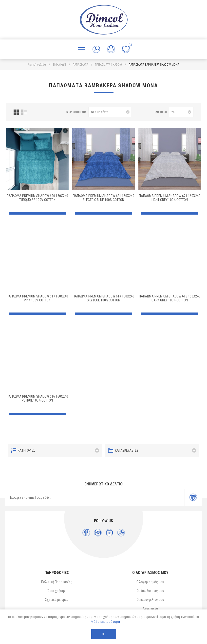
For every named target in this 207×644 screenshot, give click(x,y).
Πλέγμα (16, 112)
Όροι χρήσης (57, 591)
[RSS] (121, 533)
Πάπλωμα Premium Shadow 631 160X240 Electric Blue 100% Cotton (103, 198)
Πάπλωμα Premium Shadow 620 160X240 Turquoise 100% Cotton (37, 198)
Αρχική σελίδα (37, 65)
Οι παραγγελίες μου (150, 600)
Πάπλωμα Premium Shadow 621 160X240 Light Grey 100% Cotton (170, 198)
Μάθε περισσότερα (105, 622)
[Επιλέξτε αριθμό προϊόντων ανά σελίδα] (181, 112)
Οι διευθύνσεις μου (150, 591)
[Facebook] (86, 533)
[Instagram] (98, 533)
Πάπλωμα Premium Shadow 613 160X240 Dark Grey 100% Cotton (170, 298)
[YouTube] (109, 533)
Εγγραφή (193, 497)
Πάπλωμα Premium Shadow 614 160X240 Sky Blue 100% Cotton (103, 298)
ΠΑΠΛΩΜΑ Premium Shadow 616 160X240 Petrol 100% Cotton (37, 398)
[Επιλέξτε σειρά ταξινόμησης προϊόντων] (110, 112)
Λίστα (24, 112)
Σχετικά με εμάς (57, 600)
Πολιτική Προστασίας (57, 582)
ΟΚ (104, 634)
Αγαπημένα (150, 608)
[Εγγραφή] (95, 497)
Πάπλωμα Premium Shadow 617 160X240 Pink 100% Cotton (37, 298)
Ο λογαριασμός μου (150, 582)
